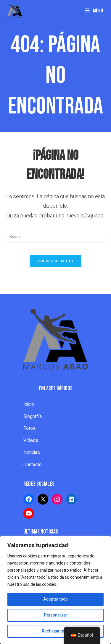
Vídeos (31, 440)
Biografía (33, 417)
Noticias (32, 453)
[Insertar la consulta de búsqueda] (56, 237)
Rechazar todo (55, 631)
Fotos (29, 428)
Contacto (33, 465)
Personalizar (56, 615)
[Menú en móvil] (94, 11)
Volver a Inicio (55, 261)
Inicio (29, 404)
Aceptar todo (55, 599)
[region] (55, 590)
